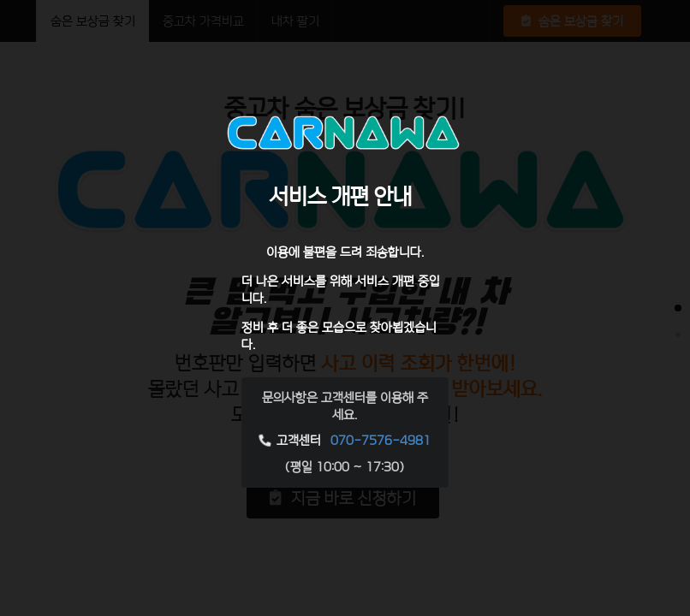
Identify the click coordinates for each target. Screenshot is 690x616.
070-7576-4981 (381, 440)
